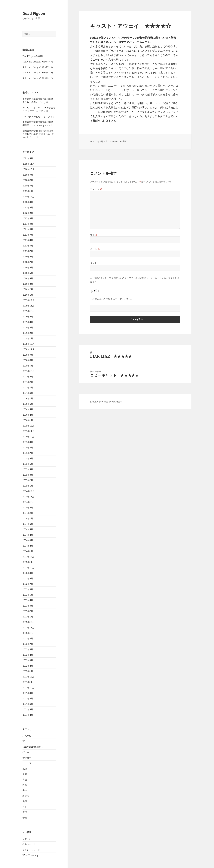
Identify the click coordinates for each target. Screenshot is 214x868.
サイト (93, 263)
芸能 (25, 807)
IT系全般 (27, 736)
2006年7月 (28, 398)
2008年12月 (28, 344)
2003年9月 (28, 573)
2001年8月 (28, 698)
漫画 (25, 801)
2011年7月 (28, 235)
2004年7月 (28, 518)
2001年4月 (28, 715)
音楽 (25, 818)
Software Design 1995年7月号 (38, 67)
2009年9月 (28, 317)
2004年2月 (28, 546)
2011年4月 (28, 240)
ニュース (27, 763)
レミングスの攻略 (31, 116)
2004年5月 (28, 529)
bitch (115, 141)
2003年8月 (28, 578)
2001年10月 (28, 688)
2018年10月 (28, 169)
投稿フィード (29, 844)
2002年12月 (28, 622)
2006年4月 (28, 415)
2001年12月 (28, 677)
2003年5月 (28, 595)
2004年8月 (28, 513)
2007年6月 (28, 393)
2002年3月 (28, 660)
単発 (25, 774)
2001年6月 (28, 704)
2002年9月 (28, 638)
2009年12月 (28, 300)
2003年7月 (28, 584)
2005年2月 (28, 480)
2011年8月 (28, 229)
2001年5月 (28, 709)
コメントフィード (31, 850)
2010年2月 (28, 289)
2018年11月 (28, 164)
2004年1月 (28, 551)
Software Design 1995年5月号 (38, 78)
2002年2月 (28, 666)
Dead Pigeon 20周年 (33, 56)
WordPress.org (30, 855)
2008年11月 (28, 349)
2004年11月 (28, 497)
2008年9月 (28, 355)
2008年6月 (28, 360)
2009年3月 (28, 327)
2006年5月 (28, 409)
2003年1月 (28, 617)
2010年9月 (28, 257)
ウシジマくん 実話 (34, 111)
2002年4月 (28, 655)
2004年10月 (28, 502)
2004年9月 (28, 508)
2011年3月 (28, 246)
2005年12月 (28, 426)
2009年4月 (28, 322)
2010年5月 (28, 273)
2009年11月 (28, 306)
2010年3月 (28, 284)
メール (95, 249)
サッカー (27, 758)
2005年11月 (28, 431)
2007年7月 (28, 387)
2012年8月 (28, 218)
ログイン (27, 839)
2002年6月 (28, 649)
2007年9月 (28, 377)
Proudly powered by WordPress (107, 402)
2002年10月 (28, 633)
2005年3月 (28, 475)
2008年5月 (28, 366)
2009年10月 (28, 311)
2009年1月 (28, 338)
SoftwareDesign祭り (33, 747)
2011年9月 (28, 224)
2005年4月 (28, 469)
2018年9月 (28, 175)
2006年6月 (28, 404)
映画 (25, 785)
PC (24, 741)
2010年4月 (28, 278)
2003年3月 (28, 606)
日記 (25, 779)
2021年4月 (28, 158)
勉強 (25, 769)
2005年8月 (28, 448)
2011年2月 (28, 251)
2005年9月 (28, 442)
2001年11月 (28, 682)
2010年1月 (28, 295)
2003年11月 (28, 562)
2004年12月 (28, 491)
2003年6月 (28, 589)
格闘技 (26, 796)
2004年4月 (28, 535)
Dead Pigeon (34, 13)
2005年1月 (28, 486)
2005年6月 (28, 458)
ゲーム (26, 752)
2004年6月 (28, 524)
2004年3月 (28, 540)
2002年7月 (28, 644)
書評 (25, 790)
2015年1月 (28, 191)
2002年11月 (28, 628)
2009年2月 (28, 333)
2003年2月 (28, 611)
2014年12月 (28, 197)
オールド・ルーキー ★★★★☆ (39, 108)
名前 (94, 235)
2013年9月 (28, 202)
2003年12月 (28, 557)
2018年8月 (28, 180)
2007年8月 (28, 382)
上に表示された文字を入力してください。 (112, 299)
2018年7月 (28, 186)
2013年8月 (28, 207)
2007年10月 (28, 371)
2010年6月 (28, 267)
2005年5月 (28, 464)
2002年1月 (28, 671)
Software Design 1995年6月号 (38, 73)
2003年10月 (28, 568)
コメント (96, 189)
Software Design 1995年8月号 (38, 62)
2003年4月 (28, 600)
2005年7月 (28, 453)
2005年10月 (28, 437)
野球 (25, 812)
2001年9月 (28, 693)
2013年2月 (28, 213)
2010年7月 (28, 262)
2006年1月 (28, 420)
